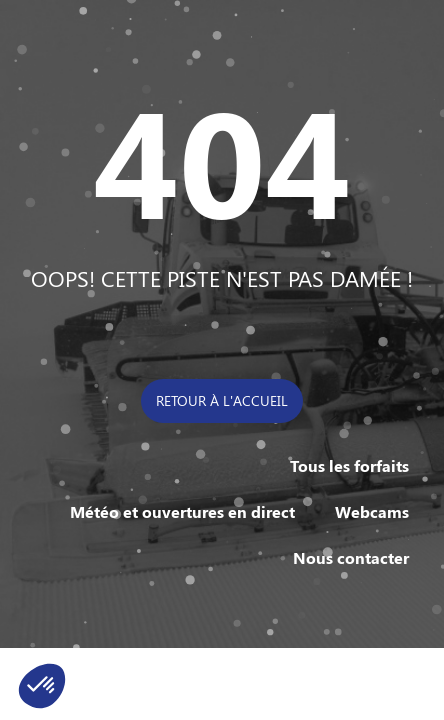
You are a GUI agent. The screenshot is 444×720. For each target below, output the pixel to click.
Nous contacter (351, 557)
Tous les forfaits (349, 465)
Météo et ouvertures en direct (182, 511)
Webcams (372, 511)
